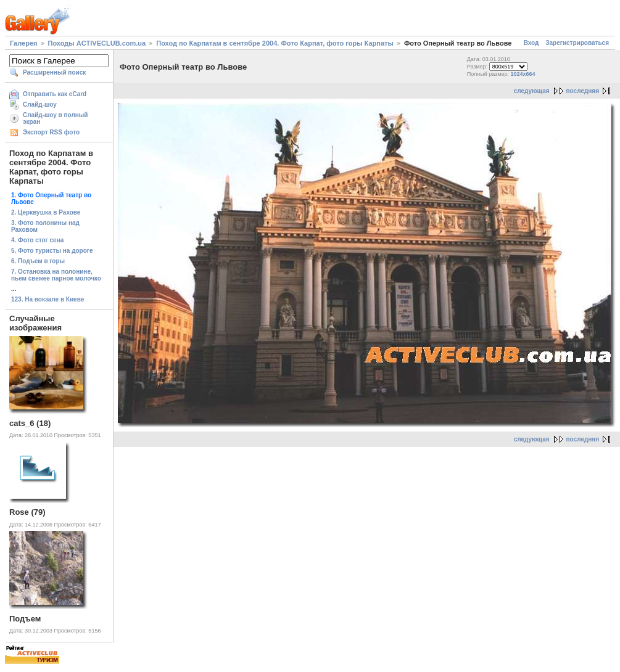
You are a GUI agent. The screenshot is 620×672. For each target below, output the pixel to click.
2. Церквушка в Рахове (46, 212)
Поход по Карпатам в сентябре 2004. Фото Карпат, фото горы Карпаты (275, 43)
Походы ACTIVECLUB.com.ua (97, 43)
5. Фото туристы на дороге (52, 251)
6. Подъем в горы (38, 261)
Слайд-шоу (40, 104)
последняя (583, 91)
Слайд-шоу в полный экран (56, 118)
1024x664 (523, 74)
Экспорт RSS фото (51, 132)
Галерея (23, 43)
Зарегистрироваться (577, 43)
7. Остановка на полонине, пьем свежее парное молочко (56, 275)
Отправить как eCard (55, 94)
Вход (531, 43)
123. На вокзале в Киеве (48, 299)
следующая (532, 91)
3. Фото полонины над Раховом (45, 226)
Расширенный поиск (54, 72)
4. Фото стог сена (37, 240)
